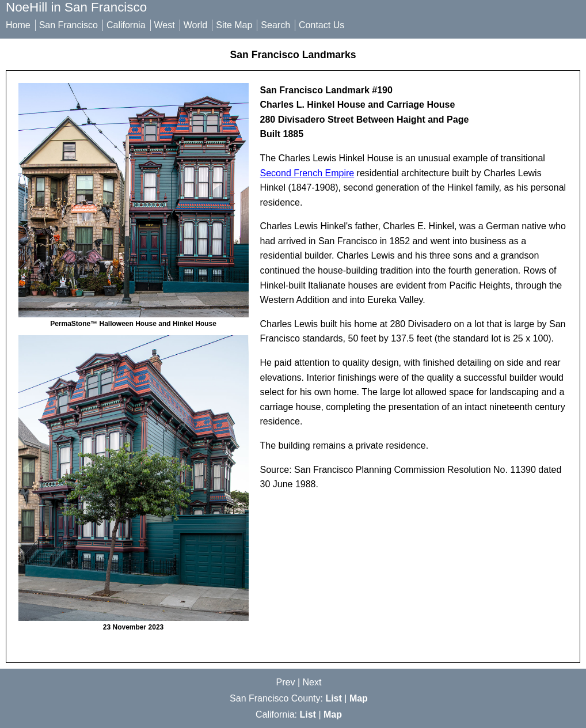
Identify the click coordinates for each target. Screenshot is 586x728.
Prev (286, 682)
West (165, 25)
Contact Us (321, 25)
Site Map (234, 25)
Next (312, 682)
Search (275, 25)
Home (18, 25)
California (126, 25)
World (196, 25)
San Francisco (69, 25)
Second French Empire (307, 173)
